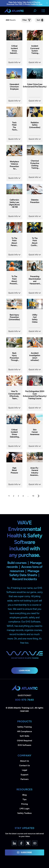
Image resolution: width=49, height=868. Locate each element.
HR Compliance (24, 731)
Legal (24, 770)
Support (24, 775)
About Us (25, 761)
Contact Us (24, 765)
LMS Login (24, 809)
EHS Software (24, 745)
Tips (24, 799)
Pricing (24, 804)
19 (33, 496)
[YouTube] (35, 843)
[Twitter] (28, 843)
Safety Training (24, 727)
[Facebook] (21, 843)
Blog (24, 795)
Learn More (24, 671)
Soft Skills (24, 736)
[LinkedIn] (14, 843)
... (28, 496)
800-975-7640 (24, 700)
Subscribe (24, 852)
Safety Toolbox (24, 813)
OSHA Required (24, 741)
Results (11, 20)
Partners (24, 779)
